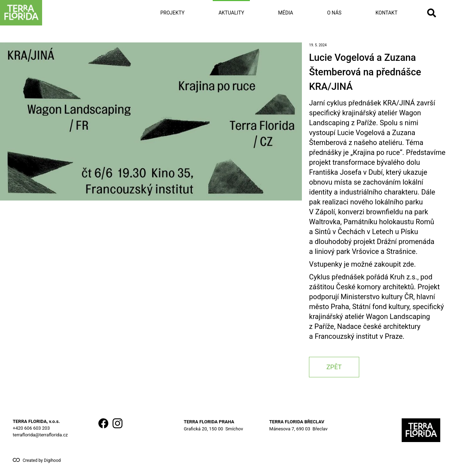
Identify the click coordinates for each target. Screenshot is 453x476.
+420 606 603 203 (31, 428)
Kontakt (386, 13)
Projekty (172, 13)
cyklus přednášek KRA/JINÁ (371, 103)
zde (408, 264)
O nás (334, 13)
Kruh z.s (403, 277)
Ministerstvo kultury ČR (377, 297)
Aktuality (231, 13)
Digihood (52, 460)
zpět (334, 367)
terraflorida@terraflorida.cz (40, 435)
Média (286, 13)
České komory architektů (375, 287)
